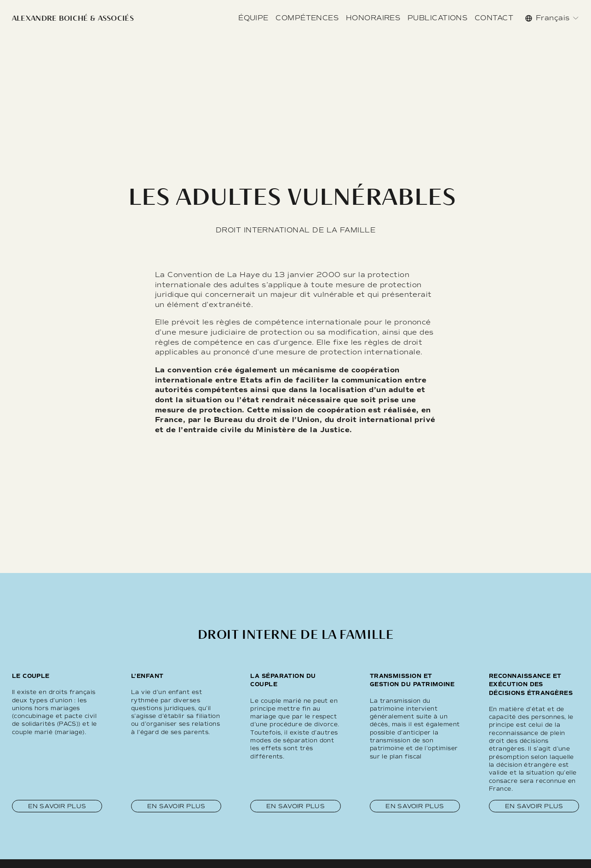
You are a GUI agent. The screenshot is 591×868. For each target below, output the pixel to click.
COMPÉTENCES (307, 18)
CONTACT (494, 18)
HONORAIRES (373, 18)
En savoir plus (57, 806)
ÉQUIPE (253, 18)
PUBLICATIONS (438, 18)
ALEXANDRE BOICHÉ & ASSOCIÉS (73, 18)
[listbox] (552, 18)
